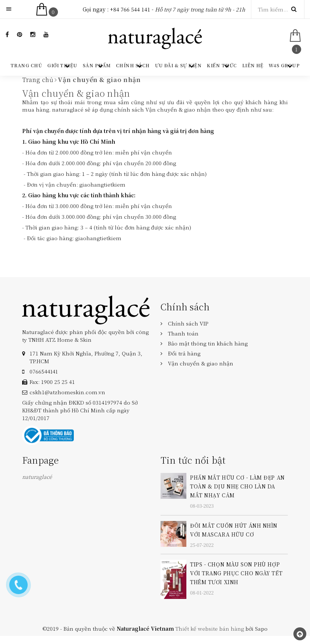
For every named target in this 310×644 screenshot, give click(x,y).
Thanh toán (183, 333)
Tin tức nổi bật (193, 460)
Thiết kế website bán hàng (210, 628)
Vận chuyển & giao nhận (76, 93)
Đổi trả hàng (184, 353)
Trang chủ (26, 65)
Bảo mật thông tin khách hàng (208, 343)
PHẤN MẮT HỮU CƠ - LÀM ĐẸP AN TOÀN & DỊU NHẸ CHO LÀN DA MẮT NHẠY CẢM (237, 486)
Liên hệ (253, 65)
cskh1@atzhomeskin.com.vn (67, 392)
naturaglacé (37, 477)
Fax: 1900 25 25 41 (52, 382)
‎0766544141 (44, 371)
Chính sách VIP (188, 323)
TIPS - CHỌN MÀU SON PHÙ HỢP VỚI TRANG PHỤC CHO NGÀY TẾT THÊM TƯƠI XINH (236, 573)
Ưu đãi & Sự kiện (178, 65)
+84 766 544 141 (130, 9)
